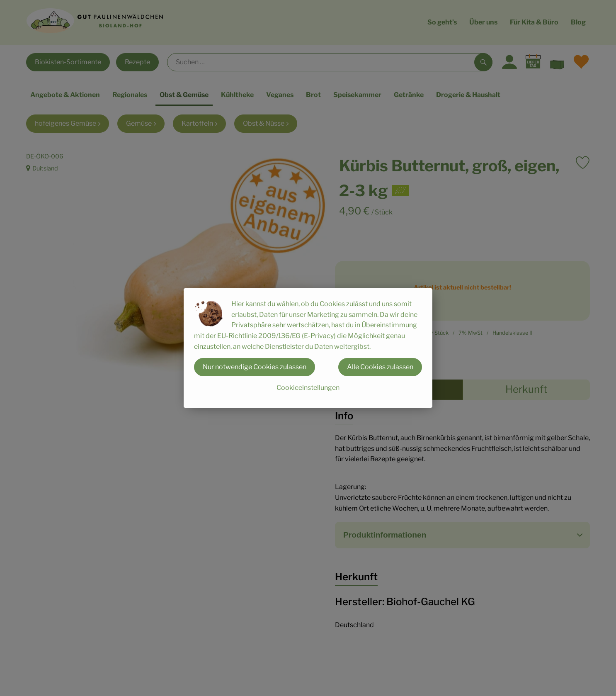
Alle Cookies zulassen (380, 367)
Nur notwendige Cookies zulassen (255, 367)
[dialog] (308, 348)
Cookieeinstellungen (308, 388)
